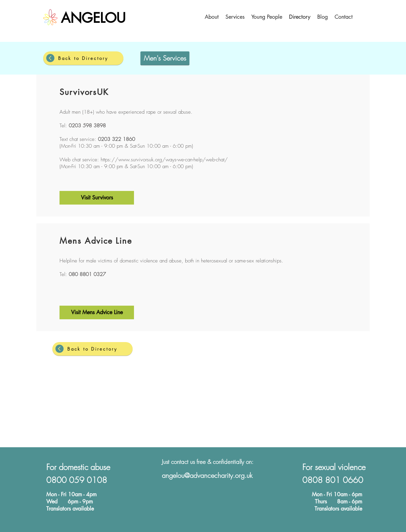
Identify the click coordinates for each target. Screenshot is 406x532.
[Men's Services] (165, 58)
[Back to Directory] (83, 58)
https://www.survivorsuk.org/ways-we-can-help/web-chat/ (164, 160)
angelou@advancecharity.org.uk (207, 475)
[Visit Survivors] (97, 198)
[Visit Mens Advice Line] (97, 312)
